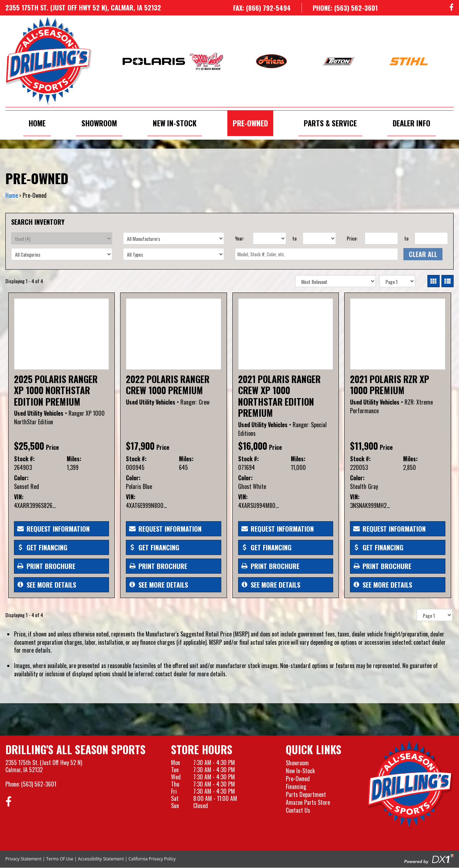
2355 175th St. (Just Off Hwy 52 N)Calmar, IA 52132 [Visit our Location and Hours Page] (44, 766)
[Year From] (269, 238)
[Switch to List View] (448, 281)
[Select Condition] (62, 238)
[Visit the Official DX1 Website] (429, 858)
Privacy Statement (23, 859)
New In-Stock (175, 123)
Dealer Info (411, 123)
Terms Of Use (60, 859)
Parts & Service (330, 123)
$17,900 (140, 446)
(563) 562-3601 (39, 784)
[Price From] (381, 238)
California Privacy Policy (152, 859)
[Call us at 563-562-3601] (340, 8)
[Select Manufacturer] (174, 238)
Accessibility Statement (101, 859)
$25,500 (29, 446)
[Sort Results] (335, 281)
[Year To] (319, 238)
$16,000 (253, 446)
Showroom (99, 123)
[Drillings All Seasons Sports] (410, 785)
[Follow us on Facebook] (451, 8)
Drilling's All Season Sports (75, 750)
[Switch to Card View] (434, 281)
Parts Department (306, 794)
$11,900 (364, 446)
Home (37, 123)
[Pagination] (397, 281)
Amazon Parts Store (308, 802)
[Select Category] (62, 254)
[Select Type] (174, 254)
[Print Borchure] (62, 566)
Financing (296, 787)
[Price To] (431, 238)
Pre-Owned (250, 123)
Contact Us (298, 810)
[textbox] (316, 254)
